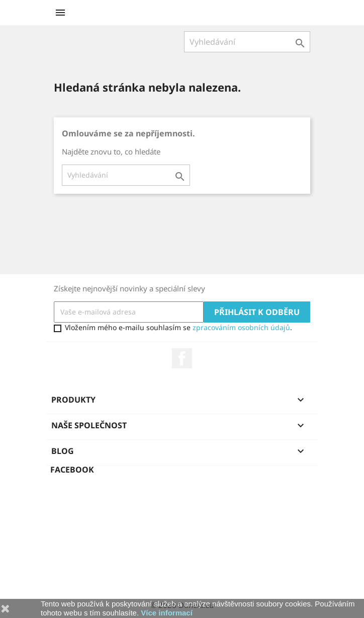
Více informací (167, 613)
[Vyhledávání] (247, 42)
